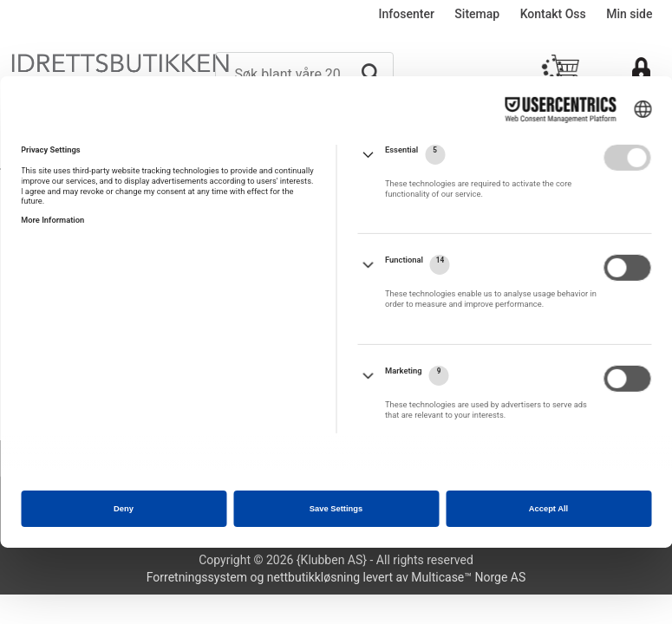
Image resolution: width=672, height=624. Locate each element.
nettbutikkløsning (313, 577)
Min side (629, 14)
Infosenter (407, 14)
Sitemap (477, 14)
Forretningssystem (197, 577)
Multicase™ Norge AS (468, 577)
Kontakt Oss (553, 14)
